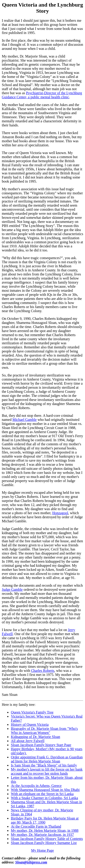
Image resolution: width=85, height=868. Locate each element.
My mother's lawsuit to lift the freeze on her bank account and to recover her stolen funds (47, 771)
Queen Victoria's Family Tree (32, 712)
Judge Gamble (12, 590)
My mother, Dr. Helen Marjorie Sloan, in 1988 (45, 831)
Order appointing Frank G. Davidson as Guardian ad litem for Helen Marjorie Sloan (47, 759)
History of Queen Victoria (30, 725)
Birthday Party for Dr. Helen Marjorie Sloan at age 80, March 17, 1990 (45, 820)
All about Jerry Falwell (28, 741)
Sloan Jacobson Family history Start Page (41, 745)
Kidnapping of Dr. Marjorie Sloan (35, 737)
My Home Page (42, 850)
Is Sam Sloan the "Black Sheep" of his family (44, 765)
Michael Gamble (25, 420)
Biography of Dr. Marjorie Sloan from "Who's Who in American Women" (44, 731)
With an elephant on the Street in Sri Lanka (42, 794)
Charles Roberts (43, 671)
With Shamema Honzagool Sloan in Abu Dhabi (45, 790)
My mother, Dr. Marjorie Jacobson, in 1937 (42, 835)
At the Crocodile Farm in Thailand (36, 826)
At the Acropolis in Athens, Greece (36, 786)
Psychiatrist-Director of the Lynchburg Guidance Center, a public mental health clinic (42, 95)
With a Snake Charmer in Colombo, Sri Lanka (44, 798)
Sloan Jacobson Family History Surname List (44, 843)
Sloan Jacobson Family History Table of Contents (47, 839)
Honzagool (60, 513)
